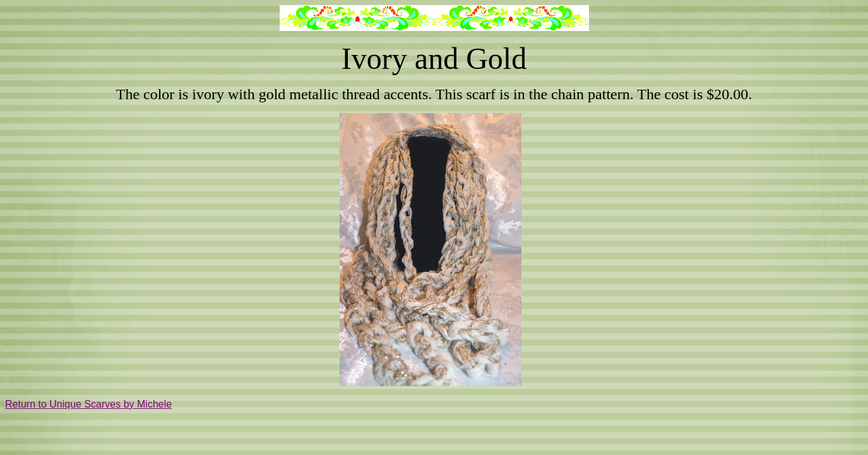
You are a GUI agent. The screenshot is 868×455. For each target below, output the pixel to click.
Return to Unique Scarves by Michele (88, 404)
